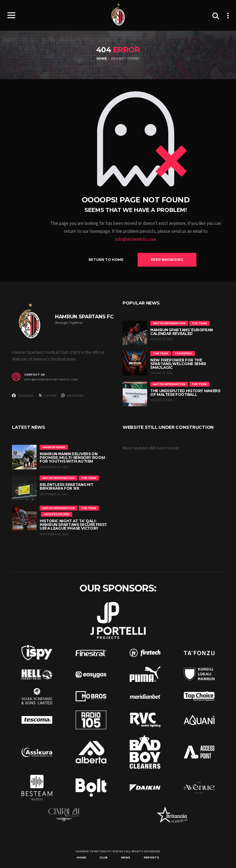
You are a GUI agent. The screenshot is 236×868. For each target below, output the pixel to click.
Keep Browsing (167, 260)
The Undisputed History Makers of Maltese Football (185, 393)
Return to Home (106, 260)
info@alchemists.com (136, 239)
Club (104, 857)
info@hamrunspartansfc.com (51, 380)
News (126, 857)
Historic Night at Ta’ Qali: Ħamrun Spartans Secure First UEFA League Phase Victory (73, 525)
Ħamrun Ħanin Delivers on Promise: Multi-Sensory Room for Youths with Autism (72, 458)
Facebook (23, 396)
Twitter (47, 396)
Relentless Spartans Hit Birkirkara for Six (67, 486)
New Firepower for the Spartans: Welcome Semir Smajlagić (178, 364)
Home (81, 857)
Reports (151, 857)
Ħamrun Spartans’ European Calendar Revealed (182, 332)
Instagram (72, 396)
